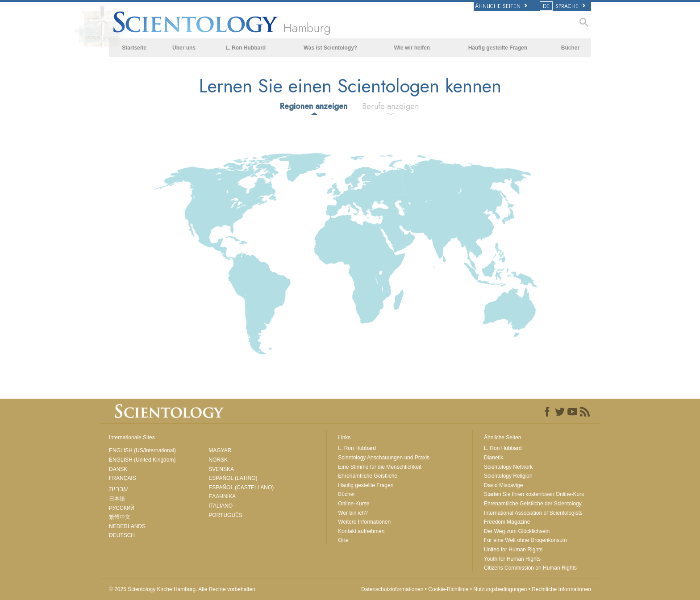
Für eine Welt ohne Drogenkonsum (525, 540)
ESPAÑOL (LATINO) (233, 478)
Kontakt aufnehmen (361, 531)
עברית (119, 489)
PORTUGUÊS (225, 515)
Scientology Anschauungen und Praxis (384, 458)
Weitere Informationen (364, 522)
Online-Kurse (354, 504)
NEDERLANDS (127, 526)
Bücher (570, 48)
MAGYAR (220, 450)
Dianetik (494, 458)
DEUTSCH (122, 535)
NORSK (218, 460)
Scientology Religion (508, 476)
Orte (343, 540)
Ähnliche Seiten (501, 6)
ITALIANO (221, 506)
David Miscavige (503, 485)
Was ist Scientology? (330, 48)
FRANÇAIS (123, 478)
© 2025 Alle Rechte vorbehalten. (183, 589)
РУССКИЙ (122, 508)
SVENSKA (221, 469)
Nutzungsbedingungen (500, 589)
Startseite (134, 48)
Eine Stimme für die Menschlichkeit (380, 467)
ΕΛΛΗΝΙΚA (222, 496)
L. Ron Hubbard (246, 48)
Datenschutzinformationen (392, 589)
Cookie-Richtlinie (448, 589)
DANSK (118, 469)
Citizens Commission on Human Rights (530, 568)
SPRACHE (563, 6)
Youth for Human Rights (512, 559)
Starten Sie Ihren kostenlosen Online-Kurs (534, 494)
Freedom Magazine (507, 522)
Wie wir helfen (412, 48)
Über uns (184, 48)
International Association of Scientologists (533, 513)
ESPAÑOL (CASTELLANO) (241, 487)
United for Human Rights (513, 550)
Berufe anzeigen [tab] (390, 106)
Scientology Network (508, 467)
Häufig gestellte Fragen (498, 48)
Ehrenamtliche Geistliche (368, 476)
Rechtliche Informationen (561, 589)
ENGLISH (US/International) (142, 450)
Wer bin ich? (353, 513)
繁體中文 (120, 517)
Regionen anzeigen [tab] (314, 106)
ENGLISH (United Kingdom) (142, 460)
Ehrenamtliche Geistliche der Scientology (533, 504)
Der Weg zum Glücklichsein (517, 531)
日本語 (117, 499)
